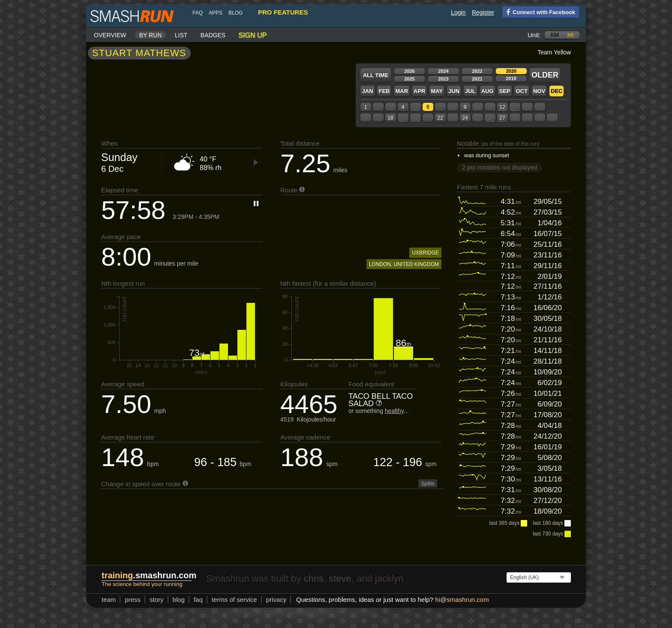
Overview (110, 35)
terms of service (234, 600)
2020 (511, 71)
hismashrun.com (462, 600)
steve (340, 579)
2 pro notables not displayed (499, 167)
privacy (276, 600)
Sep (504, 91)
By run (151, 35)
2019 (511, 78)
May (437, 91)
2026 (409, 71)
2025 (409, 79)
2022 (477, 71)
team (109, 600)
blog (235, 13)
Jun (454, 91)
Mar (402, 91)
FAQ (198, 13)
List (181, 35)
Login (458, 12)
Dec (556, 91)
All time (376, 75)
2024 (443, 71)
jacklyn (389, 579)
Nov (539, 91)
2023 (443, 79)
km (555, 35)
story (157, 600)
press (133, 600)
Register (483, 12)
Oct (521, 91)
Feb (384, 91)
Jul (470, 91)
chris (313, 579)
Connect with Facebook (539, 12)
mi (570, 35)
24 (465, 118)
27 (502, 118)
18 (390, 118)
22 (440, 118)
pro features (283, 12)
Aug (487, 91)
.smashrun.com (149, 575)
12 (502, 107)
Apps (216, 13)
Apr (419, 91)
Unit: (534, 35)
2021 (477, 79)
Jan (367, 91)
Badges (213, 35)
